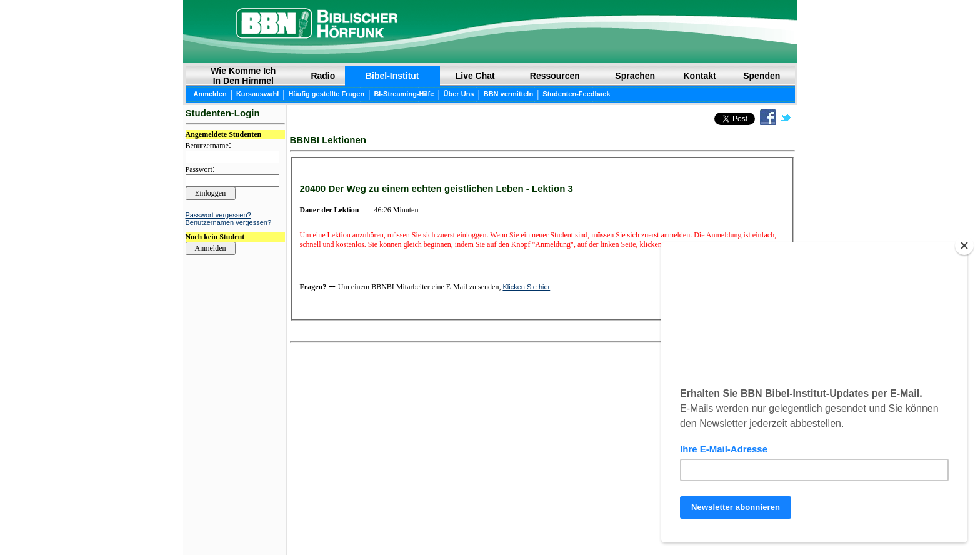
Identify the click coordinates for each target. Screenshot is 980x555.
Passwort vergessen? (218, 215)
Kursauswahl (257, 94)
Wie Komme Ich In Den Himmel (243, 76)
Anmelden (210, 94)
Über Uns (459, 94)
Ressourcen (555, 76)
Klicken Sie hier (526, 287)
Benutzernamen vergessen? (229, 222)
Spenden (762, 76)
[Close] (964, 246)
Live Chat (475, 76)
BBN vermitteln (508, 94)
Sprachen (635, 76)
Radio (323, 76)
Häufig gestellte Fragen (327, 94)
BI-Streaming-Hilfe (404, 94)
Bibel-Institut (392, 76)
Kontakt (700, 76)
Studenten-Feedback (576, 94)
